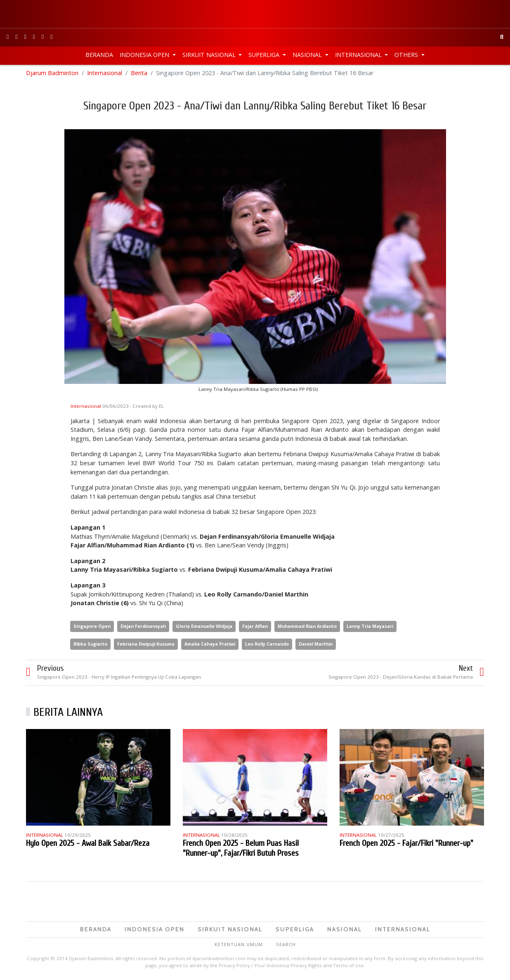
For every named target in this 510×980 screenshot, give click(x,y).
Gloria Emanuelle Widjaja (204, 627)
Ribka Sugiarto (90, 645)
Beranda (99, 55)
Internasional (359, 55)
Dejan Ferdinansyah (143, 627)
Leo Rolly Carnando (267, 645)
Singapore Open (92, 627)
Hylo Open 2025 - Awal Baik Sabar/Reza (88, 844)
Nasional (308, 55)
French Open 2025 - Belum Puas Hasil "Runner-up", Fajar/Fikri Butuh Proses (241, 849)
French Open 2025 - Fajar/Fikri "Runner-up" (406, 844)
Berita (139, 74)
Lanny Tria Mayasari (370, 627)
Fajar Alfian (255, 627)
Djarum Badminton (52, 74)
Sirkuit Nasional (210, 55)
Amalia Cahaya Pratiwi (210, 645)
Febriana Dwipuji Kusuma (146, 645)
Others (407, 55)
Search (286, 946)
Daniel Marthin (316, 645)
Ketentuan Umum (239, 946)
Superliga (265, 55)
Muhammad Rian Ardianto (307, 627)
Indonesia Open (145, 55)
